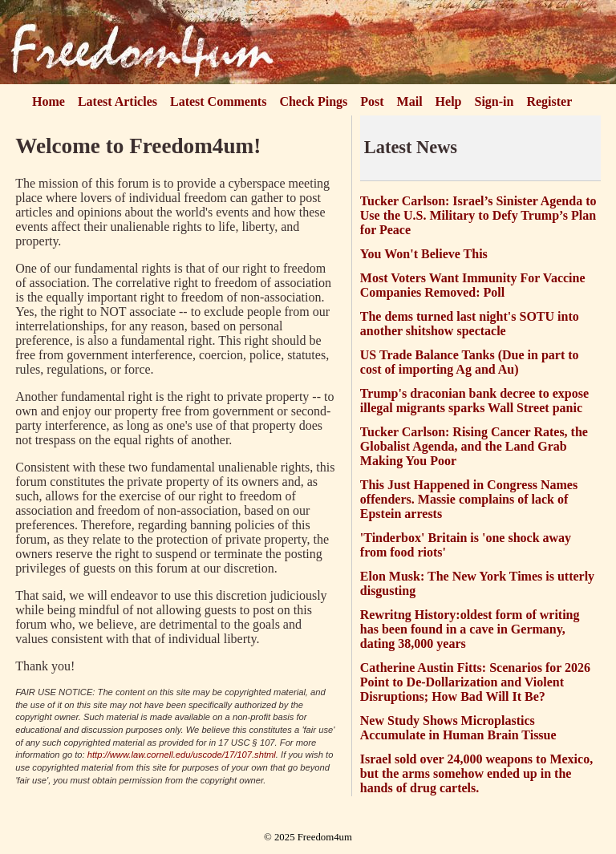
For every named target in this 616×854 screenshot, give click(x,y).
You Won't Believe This (424, 254)
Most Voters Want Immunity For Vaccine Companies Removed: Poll (473, 285)
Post (372, 101)
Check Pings (313, 101)
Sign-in (494, 101)
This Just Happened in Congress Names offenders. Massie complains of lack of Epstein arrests (469, 499)
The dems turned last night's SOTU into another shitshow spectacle (470, 324)
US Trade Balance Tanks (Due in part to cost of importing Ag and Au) (470, 362)
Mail (410, 101)
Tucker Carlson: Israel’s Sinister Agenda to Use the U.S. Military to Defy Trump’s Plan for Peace (478, 215)
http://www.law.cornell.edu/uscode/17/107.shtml (182, 755)
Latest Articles (118, 101)
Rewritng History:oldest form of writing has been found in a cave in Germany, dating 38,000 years (470, 629)
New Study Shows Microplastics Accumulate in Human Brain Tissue (458, 728)
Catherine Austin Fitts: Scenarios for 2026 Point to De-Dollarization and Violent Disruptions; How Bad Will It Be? (475, 682)
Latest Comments (218, 101)
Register (549, 101)
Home (49, 101)
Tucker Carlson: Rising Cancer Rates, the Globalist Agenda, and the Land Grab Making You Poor (474, 446)
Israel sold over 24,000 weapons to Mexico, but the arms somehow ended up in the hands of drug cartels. (476, 773)
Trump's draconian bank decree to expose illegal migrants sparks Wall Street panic (474, 401)
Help (449, 101)
